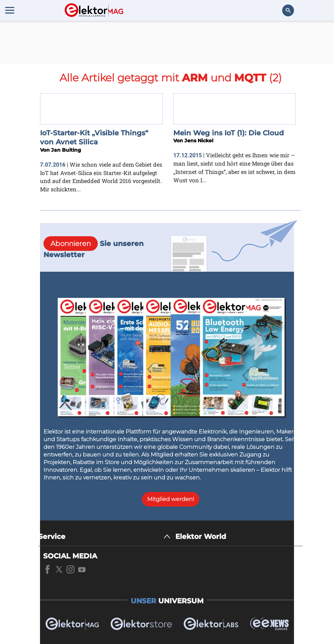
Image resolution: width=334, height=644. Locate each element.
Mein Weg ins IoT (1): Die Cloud (229, 133)
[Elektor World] (239, 537)
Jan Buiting (66, 150)
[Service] (104, 537)
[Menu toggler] (10, 10)
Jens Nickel (199, 141)
